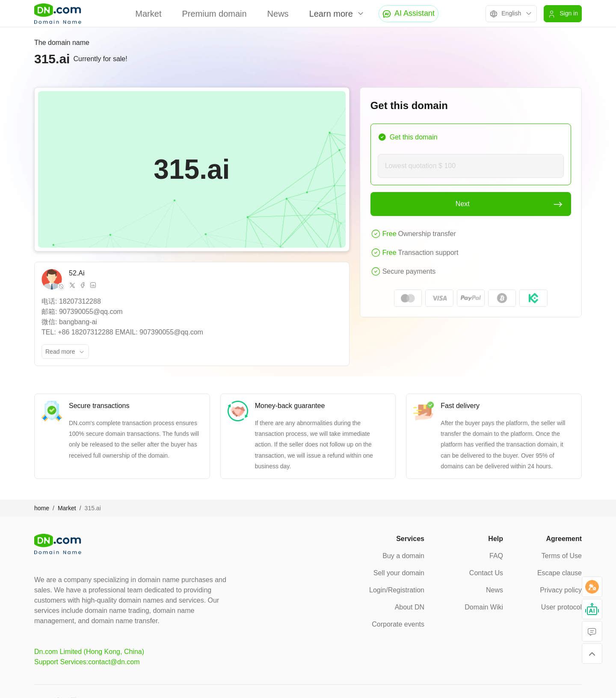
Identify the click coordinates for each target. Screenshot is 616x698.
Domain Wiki (484, 607)
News (278, 14)
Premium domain (214, 14)
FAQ (496, 556)
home (42, 508)
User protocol (561, 607)
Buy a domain (403, 556)
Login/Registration (397, 590)
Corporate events (398, 624)
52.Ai (77, 273)
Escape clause (560, 573)
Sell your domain (399, 573)
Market (148, 14)
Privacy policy (561, 590)
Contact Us (486, 573)
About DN (410, 607)
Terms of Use (562, 556)
